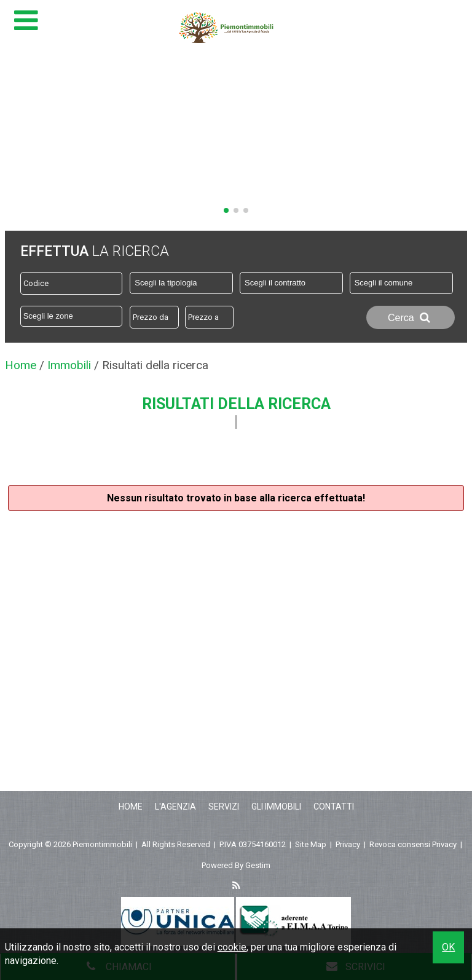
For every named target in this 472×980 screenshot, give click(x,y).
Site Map (311, 844)
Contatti (334, 807)
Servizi (224, 807)
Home (131, 807)
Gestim (258, 865)
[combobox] (181, 283)
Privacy (348, 844)
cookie (232, 947)
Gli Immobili (276, 807)
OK (448, 947)
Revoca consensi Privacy (413, 844)
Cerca (411, 317)
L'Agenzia (175, 807)
